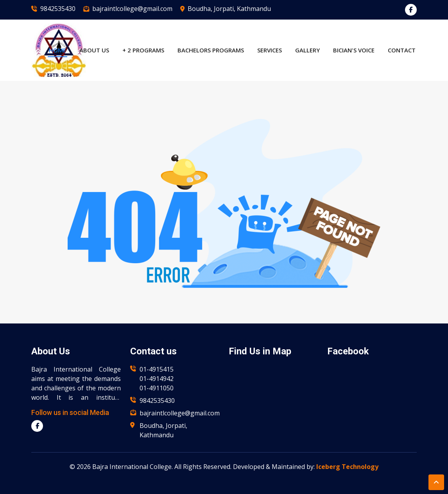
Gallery (307, 50)
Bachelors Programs (211, 50)
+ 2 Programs (143, 50)
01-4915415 (157, 369)
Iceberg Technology (347, 467)
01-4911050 (157, 388)
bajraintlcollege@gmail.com (132, 9)
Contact (402, 50)
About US (94, 50)
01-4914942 (157, 379)
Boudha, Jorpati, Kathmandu (229, 9)
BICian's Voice (354, 50)
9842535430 (58, 9)
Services (270, 50)
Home (57, 50)
